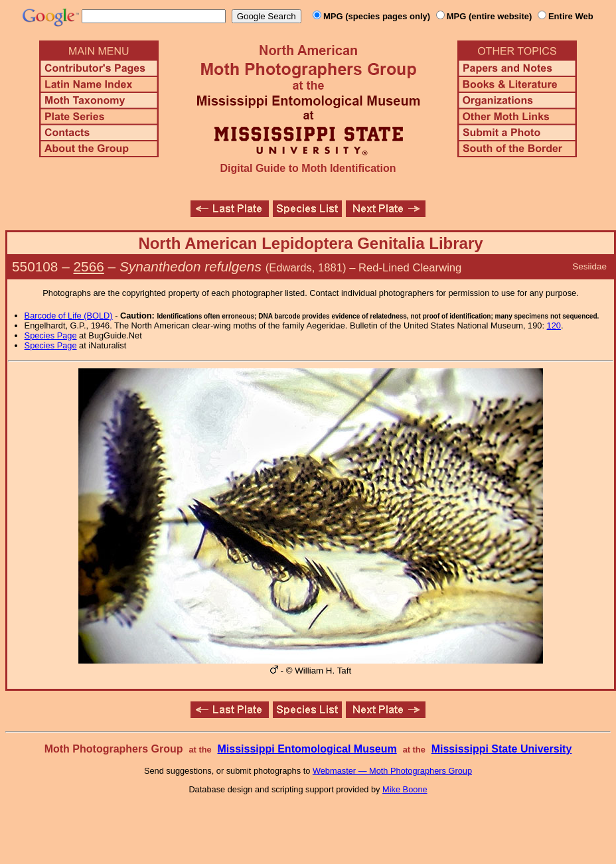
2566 (89, 266)
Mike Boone (405, 789)
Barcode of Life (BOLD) (69, 316)
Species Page (51, 335)
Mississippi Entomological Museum (307, 749)
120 (554, 325)
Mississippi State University (502, 749)
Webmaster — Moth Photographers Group (392, 771)
